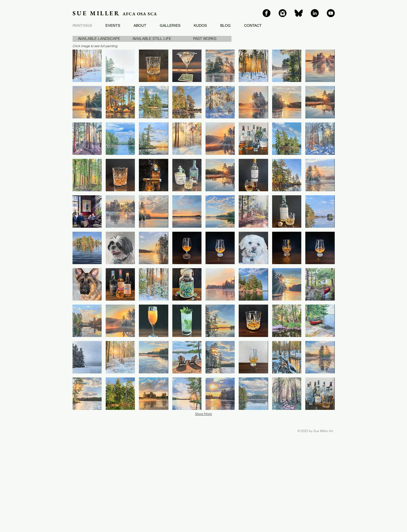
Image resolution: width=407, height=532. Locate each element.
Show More (203, 414)
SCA (152, 14)
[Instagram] (283, 13)
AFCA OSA (135, 14)
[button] (205, 39)
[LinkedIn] (315, 13)
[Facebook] (267, 13)
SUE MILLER (98, 13)
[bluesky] (299, 13)
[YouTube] (331, 13)
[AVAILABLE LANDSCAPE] (99, 39)
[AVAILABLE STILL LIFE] (152, 39)
